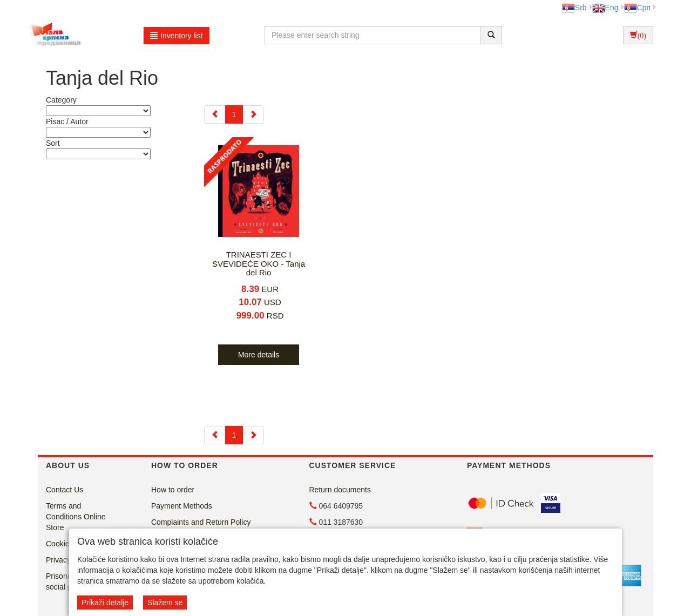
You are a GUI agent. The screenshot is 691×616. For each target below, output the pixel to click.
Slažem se (165, 603)
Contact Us (65, 490)
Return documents (340, 490)
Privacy (58, 560)
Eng (605, 8)
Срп (637, 8)
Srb (574, 8)
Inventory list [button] (177, 36)
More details (259, 355)
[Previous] (215, 114)
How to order (173, 490)
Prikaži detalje (105, 603)
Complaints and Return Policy (201, 522)
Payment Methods (182, 506)
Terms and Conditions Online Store (76, 517)
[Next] (253, 114)
